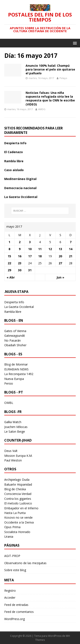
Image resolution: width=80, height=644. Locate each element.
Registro (10, 591)
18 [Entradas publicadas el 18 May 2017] (40, 256)
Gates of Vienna (15, 331)
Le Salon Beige (15, 431)
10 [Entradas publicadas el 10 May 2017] (30, 249)
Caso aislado (14, 170)
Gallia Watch (13, 422)
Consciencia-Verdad (18, 494)
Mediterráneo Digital (20, 179)
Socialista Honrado (17, 532)
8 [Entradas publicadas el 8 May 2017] (9, 249)
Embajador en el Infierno (21, 508)
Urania (9, 537)
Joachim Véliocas (16, 427)
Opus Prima (12, 527)
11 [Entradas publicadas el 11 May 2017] (40, 249)
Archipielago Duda (17, 480)
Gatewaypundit (15, 336)
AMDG (42, 109)
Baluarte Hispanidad (18, 484)
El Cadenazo (14, 152)
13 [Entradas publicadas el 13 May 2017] (60, 249)
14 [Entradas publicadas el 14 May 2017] (71, 249)
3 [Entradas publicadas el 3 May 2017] (30, 242)
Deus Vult (11, 451)
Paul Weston (13, 460)
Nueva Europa (14, 379)
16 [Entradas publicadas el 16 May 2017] (20, 256)
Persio (9, 383)
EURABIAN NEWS (16, 369)
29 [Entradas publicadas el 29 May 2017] (9, 270)
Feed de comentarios (19, 612)
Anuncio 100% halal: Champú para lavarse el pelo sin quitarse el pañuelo (50, 69)
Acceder (10, 598)
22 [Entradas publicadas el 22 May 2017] (9, 263)
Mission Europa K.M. (18, 456)
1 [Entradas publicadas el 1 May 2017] (9, 242)
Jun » (60, 277)
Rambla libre (14, 161)
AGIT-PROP (12, 556)
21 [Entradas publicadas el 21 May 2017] (71, 256)
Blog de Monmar (16, 364)
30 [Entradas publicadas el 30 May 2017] (20, 270)
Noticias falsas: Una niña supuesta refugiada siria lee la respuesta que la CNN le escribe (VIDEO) (50, 98)
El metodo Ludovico (18, 503)
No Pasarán (12, 340)
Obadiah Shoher (15, 345)
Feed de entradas (16, 605)
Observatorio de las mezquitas (25, 563)
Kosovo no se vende (18, 517)
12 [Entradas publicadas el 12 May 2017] (50, 249)
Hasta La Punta (15, 513)
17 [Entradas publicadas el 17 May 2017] (30, 256)
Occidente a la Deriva (19, 522)
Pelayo (63, 78)
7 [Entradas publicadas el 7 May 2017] (71, 242)
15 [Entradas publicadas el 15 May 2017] (9, 256)
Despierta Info (15, 143)
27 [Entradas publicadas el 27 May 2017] (60, 263)
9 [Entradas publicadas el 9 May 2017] (20, 249)
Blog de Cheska (15, 489)
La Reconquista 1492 (19, 374)
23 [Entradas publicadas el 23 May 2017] (20, 263)
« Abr (11, 277)
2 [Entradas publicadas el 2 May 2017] (20, 242)
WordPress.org (15, 619)
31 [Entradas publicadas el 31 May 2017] (30, 270)
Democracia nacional (20, 188)
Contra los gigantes (18, 499)
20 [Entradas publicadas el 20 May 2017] (60, 256)
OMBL (9, 403)
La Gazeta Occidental (21, 197)
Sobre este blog (15, 570)
